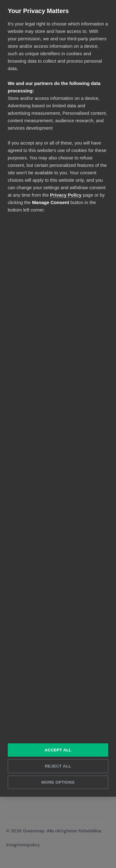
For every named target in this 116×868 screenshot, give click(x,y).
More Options (58, 782)
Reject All (58, 766)
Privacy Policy (66, 195)
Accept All (58, 750)
